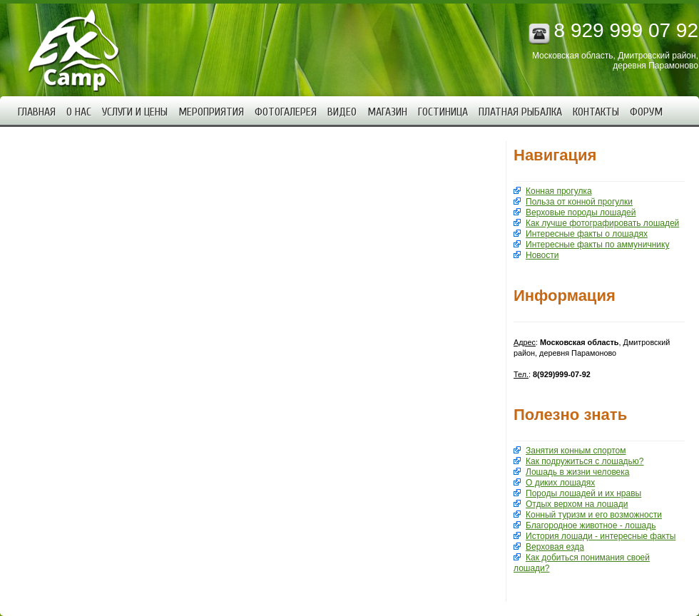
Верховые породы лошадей (581, 212)
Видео (342, 112)
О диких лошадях (560, 483)
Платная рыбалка (520, 112)
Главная (37, 112)
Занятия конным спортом (576, 451)
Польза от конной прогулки (579, 202)
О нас (79, 112)
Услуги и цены (135, 112)
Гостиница (443, 112)
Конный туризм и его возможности (594, 515)
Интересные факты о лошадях (587, 234)
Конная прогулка (559, 191)
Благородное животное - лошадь (591, 525)
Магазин (387, 112)
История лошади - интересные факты (601, 536)
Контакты (596, 112)
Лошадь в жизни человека (577, 472)
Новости (542, 255)
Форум (646, 112)
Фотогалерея (286, 112)
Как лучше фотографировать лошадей (602, 223)
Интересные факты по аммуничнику (597, 245)
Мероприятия (211, 112)
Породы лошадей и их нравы (583, 493)
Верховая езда (555, 547)
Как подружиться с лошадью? (585, 461)
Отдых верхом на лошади (577, 504)
